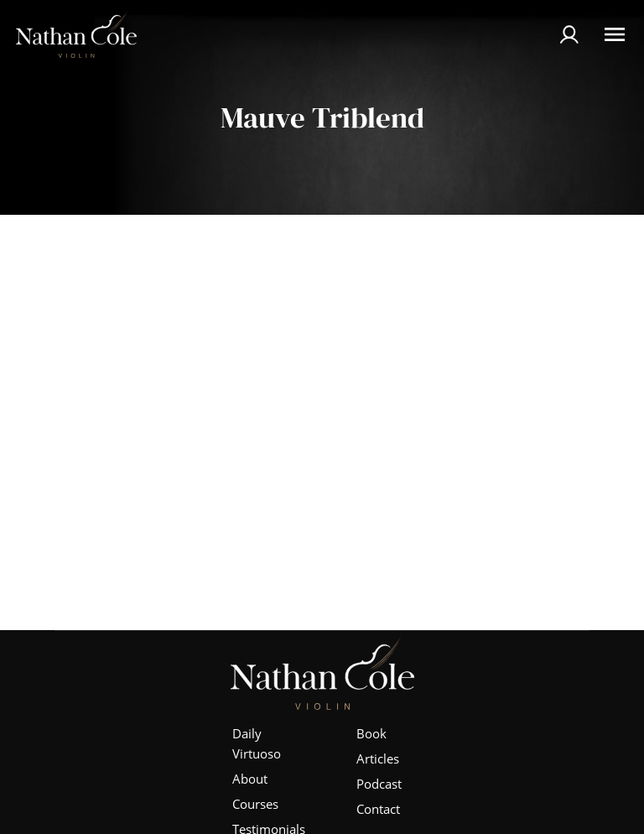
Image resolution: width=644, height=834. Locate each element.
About (250, 779)
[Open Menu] (615, 34)
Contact (378, 809)
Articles (378, 758)
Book (371, 733)
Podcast (379, 784)
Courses (255, 804)
